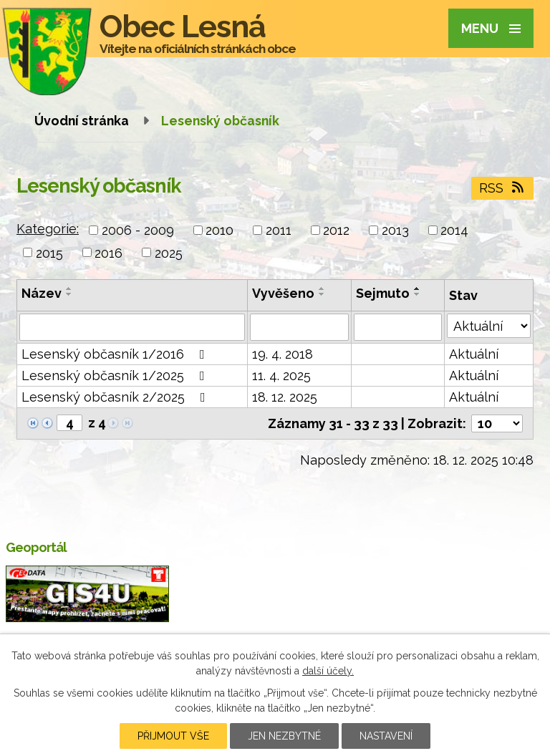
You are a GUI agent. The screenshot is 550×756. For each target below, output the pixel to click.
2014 (454, 230)
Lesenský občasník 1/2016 (116, 354)
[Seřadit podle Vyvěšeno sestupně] (322, 294)
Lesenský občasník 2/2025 (116, 397)
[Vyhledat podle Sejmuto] (398, 327)
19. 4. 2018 (283, 354)
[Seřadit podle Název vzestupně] (69, 289)
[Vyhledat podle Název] (132, 327)
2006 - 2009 (138, 230)
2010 (219, 230)
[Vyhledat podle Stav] (489, 326)
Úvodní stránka (82, 121)
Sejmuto (383, 293)
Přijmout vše (173, 736)
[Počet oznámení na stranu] (497, 423)
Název (42, 293)
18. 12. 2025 (285, 397)
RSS (503, 188)
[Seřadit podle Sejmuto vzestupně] (418, 289)
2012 (336, 230)
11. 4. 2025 (281, 375)
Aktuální (474, 354)
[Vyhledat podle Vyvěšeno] (299, 327)
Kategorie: (48, 229)
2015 (49, 252)
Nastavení (386, 736)
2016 (108, 252)
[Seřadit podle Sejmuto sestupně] (418, 294)
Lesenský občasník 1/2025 (116, 375)
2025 (169, 252)
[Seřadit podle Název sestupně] (69, 294)
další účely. (328, 671)
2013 (395, 230)
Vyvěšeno (283, 293)
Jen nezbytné (284, 736)
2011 (279, 230)
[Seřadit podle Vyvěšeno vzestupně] (322, 289)
